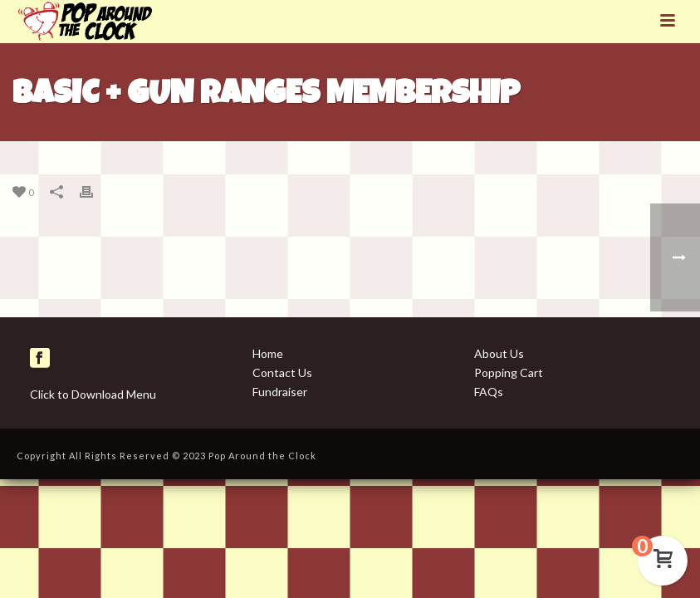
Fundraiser (280, 392)
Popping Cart (509, 373)
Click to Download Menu (93, 394)
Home (268, 353)
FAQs (489, 392)
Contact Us (282, 373)
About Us (499, 353)
